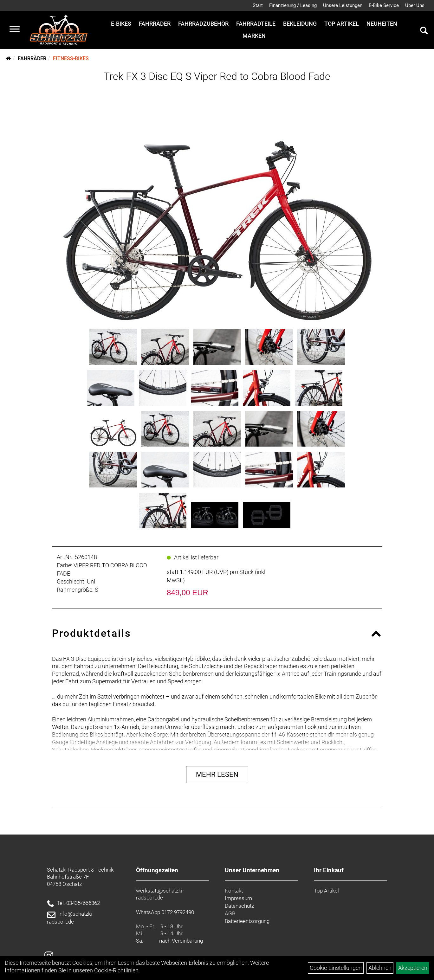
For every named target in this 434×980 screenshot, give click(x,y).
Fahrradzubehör (203, 24)
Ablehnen (380, 968)
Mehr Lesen (217, 774)
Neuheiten (382, 24)
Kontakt (234, 891)
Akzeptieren (413, 968)
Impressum (238, 898)
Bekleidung (300, 24)
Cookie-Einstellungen (336, 968)
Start (258, 5)
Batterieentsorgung (247, 921)
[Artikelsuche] (424, 31)
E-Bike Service (384, 5)
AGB (230, 913)
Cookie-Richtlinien (116, 970)
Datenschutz (239, 906)
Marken (254, 36)
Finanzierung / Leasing (293, 5)
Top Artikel (342, 24)
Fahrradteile (256, 24)
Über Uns (415, 5)
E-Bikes (121, 24)
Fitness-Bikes (71, 58)
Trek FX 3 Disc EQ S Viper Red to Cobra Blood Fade (217, 76)
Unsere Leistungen (343, 5)
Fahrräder (155, 24)
